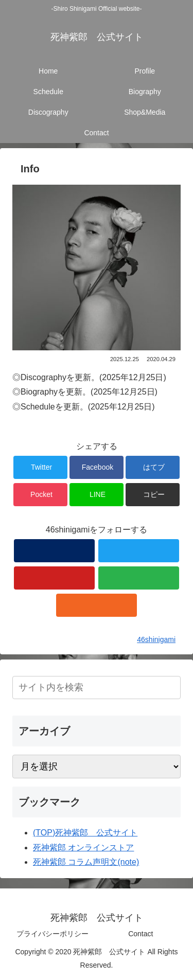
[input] (97, 688)
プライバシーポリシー (52, 934)
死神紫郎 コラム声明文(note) (86, 862)
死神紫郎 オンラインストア (83, 848)
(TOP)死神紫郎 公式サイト (85, 833)
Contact (141, 934)
